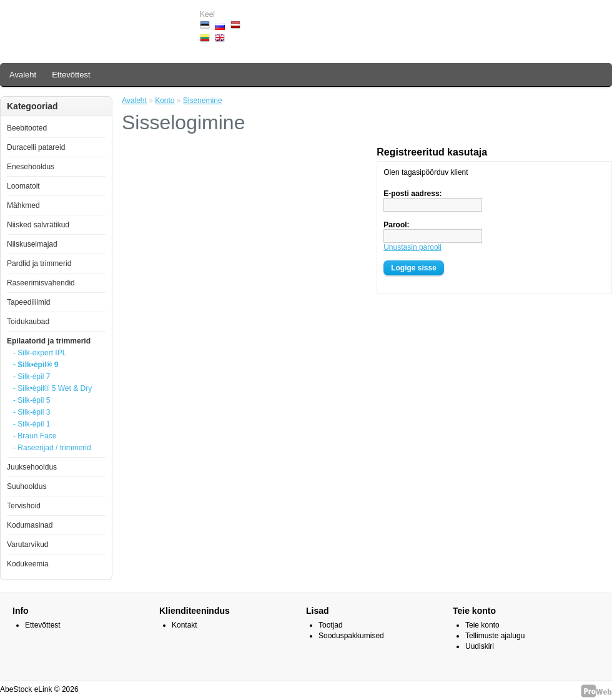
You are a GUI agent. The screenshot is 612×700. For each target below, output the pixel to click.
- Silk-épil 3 (32, 412)
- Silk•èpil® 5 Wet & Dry (52, 388)
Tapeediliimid (28, 302)
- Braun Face (35, 436)
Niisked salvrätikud (38, 225)
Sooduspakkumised (351, 636)
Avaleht (23, 75)
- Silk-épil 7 (32, 377)
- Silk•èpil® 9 (36, 365)
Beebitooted (27, 128)
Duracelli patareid (36, 147)
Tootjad (331, 625)
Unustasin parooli (412, 247)
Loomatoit (23, 186)
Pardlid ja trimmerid (39, 264)
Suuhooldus (27, 486)
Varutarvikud (27, 545)
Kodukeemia (28, 564)
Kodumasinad (30, 525)
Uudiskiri (480, 646)
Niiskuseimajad (32, 244)
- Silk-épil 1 (32, 424)
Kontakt (185, 625)
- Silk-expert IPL (40, 353)
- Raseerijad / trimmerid (52, 448)
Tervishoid (24, 506)
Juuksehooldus (32, 467)
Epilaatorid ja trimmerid (49, 341)
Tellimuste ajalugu (495, 636)
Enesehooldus (31, 167)
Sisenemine (203, 101)
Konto (165, 101)
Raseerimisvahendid (41, 283)
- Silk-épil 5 (32, 400)
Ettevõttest (71, 75)
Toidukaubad (28, 322)
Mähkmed (23, 205)
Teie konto (482, 625)
